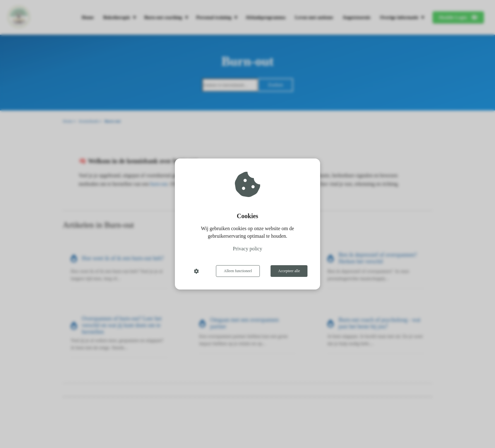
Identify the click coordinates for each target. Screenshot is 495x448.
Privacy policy (248, 249)
